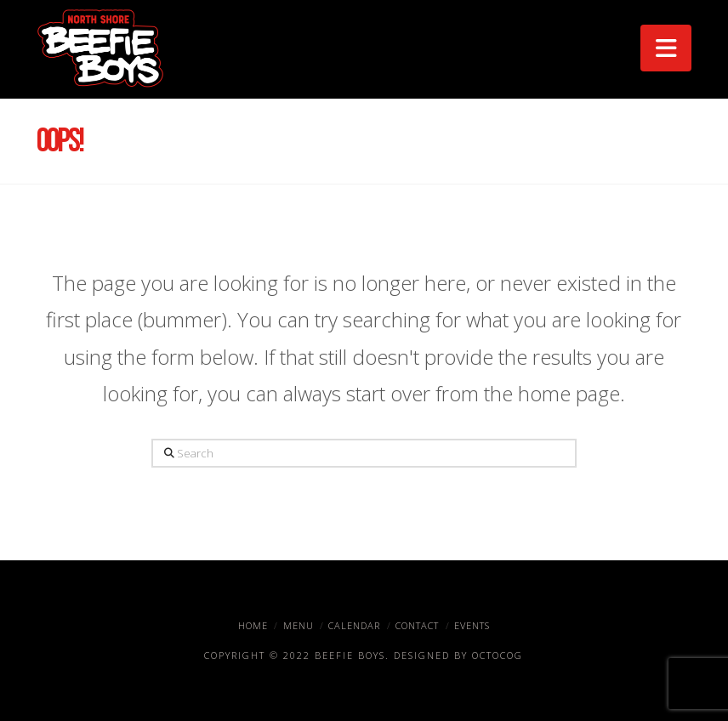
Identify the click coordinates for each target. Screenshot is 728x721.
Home (253, 625)
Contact (417, 625)
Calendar (354, 625)
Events (472, 625)
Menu (299, 625)
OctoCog (498, 655)
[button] (666, 48)
